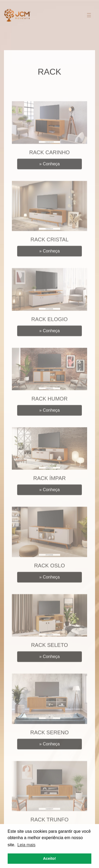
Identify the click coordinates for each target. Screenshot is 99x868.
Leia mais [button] (26, 845)
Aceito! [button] (49, 858)
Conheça (49, 172)
